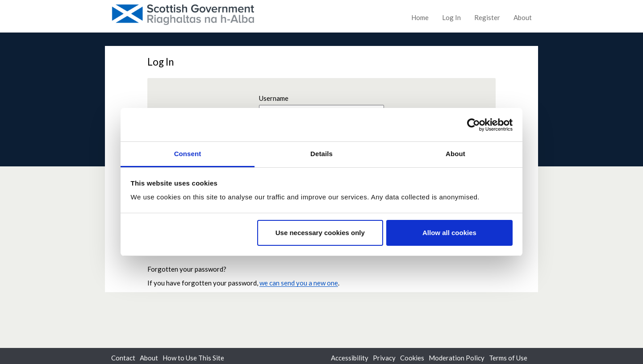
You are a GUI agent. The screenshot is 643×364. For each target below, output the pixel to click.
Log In (451, 17)
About (523, 17)
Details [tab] (321, 154)
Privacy (384, 358)
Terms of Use (508, 358)
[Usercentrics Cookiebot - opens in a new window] (474, 125)
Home (420, 17)
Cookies (412, 358)
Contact (123, 358)
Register (487, 17)
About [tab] (455, 154)
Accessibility (350, 358)
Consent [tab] (188, 154)
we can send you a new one (299, 283)
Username (274, 98)
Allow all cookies (449, 233)
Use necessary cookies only (320, 233)
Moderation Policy (457, 358)
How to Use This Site (193, 358)
